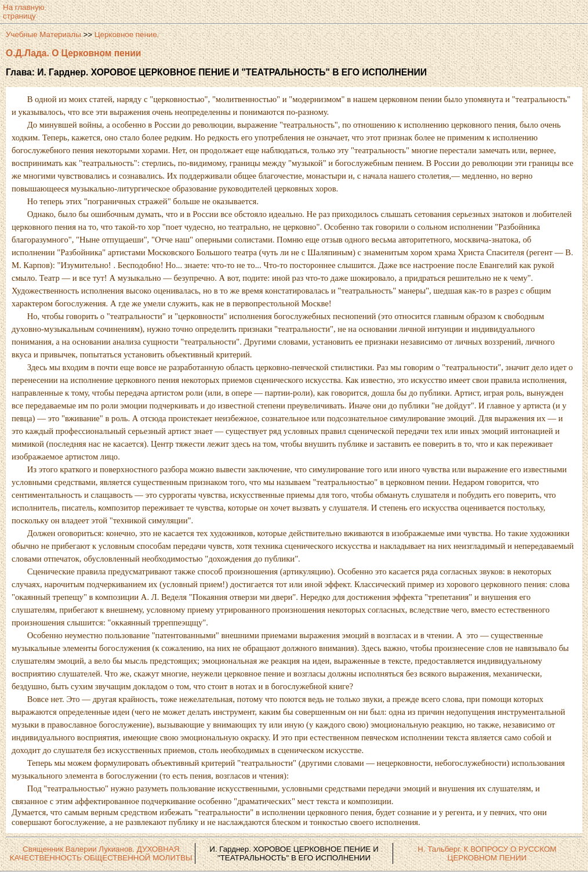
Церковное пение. (127, 35)
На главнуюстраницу (24, 12)
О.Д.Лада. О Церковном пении (73, 53)
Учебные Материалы (43, 35)
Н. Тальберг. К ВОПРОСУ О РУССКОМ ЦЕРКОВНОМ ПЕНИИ (487, 853)
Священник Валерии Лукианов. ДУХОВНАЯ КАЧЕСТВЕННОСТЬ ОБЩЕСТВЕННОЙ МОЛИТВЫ (101, 853)
